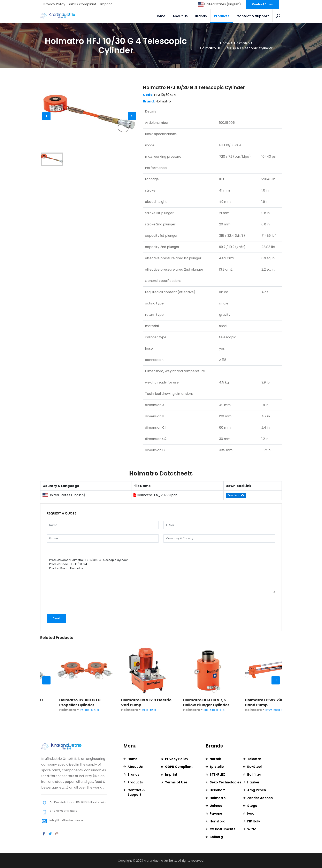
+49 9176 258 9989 (63, 811)
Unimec (216, 806)
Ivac (251, 813)
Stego (252, 806)
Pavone (216, 813)
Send (56, 618)
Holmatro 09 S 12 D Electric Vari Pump (165, 702)
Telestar (254, 759)
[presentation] (75, 605)
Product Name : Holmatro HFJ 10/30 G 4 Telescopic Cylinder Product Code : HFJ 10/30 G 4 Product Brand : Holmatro (161, 570)
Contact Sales (262, 4)
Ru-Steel (254, 767)
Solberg (216, 837)
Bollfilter (254, 774)
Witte (252, 829)
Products (222, 16)
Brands (201, 16)
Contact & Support (253, 16)
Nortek (215, 759)
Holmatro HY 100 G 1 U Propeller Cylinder (98, 702)
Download (236, 495)
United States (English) (219, 4)
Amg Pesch (257, 790)
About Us (180, 16)
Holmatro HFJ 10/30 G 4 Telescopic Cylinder (194, 88)
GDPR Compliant (83, 4)
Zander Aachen (260, 798)
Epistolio (217, 767)
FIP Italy (254, 821)
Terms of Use (176, 782)
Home (160, 16)
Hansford (218, 821)
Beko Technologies (225, 782)
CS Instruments (223, 829)
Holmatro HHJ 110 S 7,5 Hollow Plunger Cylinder (224, 702)
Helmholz (217, 790)
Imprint (106, 4)
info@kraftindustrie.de (66, 820)
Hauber (253, 782)
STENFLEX (217, 774)
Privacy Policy (54, 4)
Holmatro (242, 43)
